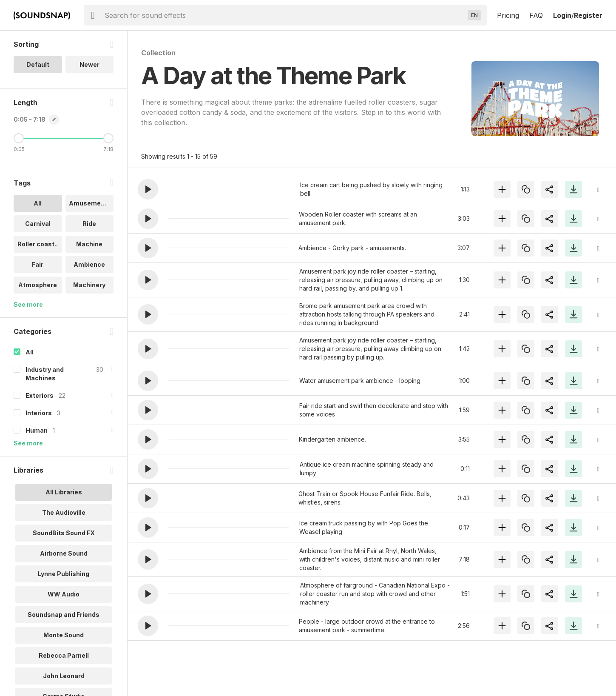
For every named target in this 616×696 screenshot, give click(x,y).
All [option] (38, 203)
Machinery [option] (89, 285)
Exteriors (40, 395)
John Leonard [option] (64, 676)
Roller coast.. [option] (38, 244)
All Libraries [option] (64, 492)
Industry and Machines (45, 374)
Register (588, 15)
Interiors (39, 413)
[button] (148, 189)
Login (562, 15)
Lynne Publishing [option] (64, 574)
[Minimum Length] (19, 138)
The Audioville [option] (64, 512)
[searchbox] (284, 15)
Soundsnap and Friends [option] (64, 615)
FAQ (536, 15)
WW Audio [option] (64, 594)
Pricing (508, 15)
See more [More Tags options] (28, 304)
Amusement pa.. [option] (91, 203)
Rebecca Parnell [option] (64, 655)
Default (38, 64)
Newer (89, 64)
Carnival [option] (38, 224)
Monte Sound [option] (64, 635)
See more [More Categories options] (28, 443)
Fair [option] (38, 264)
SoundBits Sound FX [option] (64, 533)
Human (37, 430)
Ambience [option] (89, 264)
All (30, 352)
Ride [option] (89, 224)
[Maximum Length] (108, 138)
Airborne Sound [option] (64, 553)
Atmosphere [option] (38, 285)
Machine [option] (89, 244)
